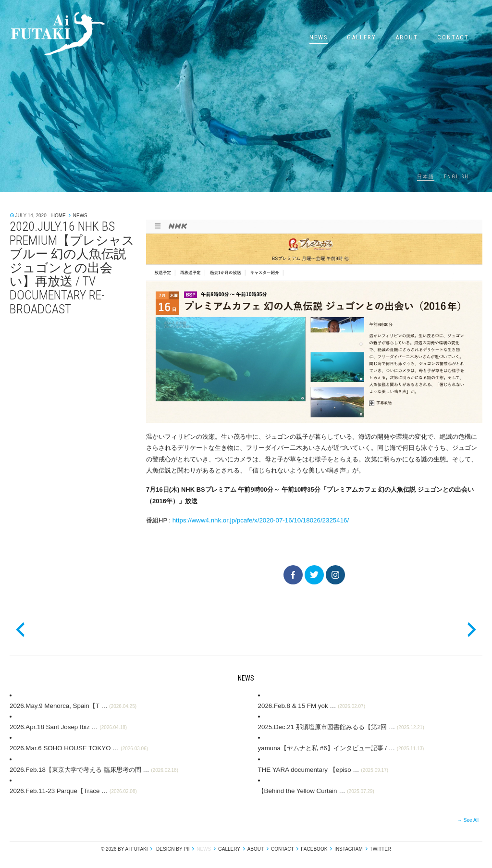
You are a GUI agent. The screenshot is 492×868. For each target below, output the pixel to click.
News (319, 37)
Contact (453, 37)
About (407, 37)
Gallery (362, 37)
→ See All (468, 819)
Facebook (314, 848)
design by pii (172, 848)
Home (59, 216)
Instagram (349, 848)
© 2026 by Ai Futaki (124, 848)
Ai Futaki (58, 34)
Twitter (381, 848)
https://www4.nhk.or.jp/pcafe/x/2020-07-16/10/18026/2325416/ (258, 520)
